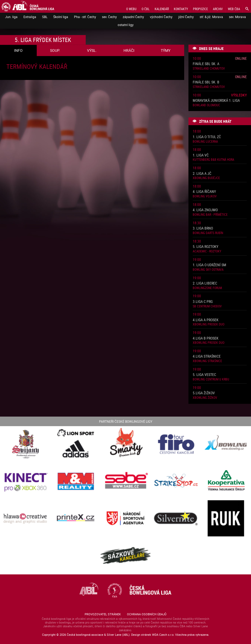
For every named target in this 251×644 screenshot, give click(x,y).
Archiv (218, 9)
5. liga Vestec (204, 375)
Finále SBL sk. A (206, 64)
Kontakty (181, 9)
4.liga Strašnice (207, 356)
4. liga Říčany (204, 192)
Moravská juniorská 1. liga (216, 101)
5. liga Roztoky (205, 247)
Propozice (200, 9)
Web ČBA (234, 9)
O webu (131, 9)
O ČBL (146, 9)
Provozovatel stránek (103, 614)
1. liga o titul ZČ (207, 137)
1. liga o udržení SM (209, 265)
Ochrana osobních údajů (147, 614)
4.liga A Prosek (206, 320)
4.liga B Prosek (206, 338)
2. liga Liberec (205, 283)
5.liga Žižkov (204, 393)
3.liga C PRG (203, 302)
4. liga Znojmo (205, 210)
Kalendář (162, 9)
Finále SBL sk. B (206, 82)
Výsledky (239, 95)
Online (241, 58)
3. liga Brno (203, 228)
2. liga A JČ (202, 174)
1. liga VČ (201, 155)
